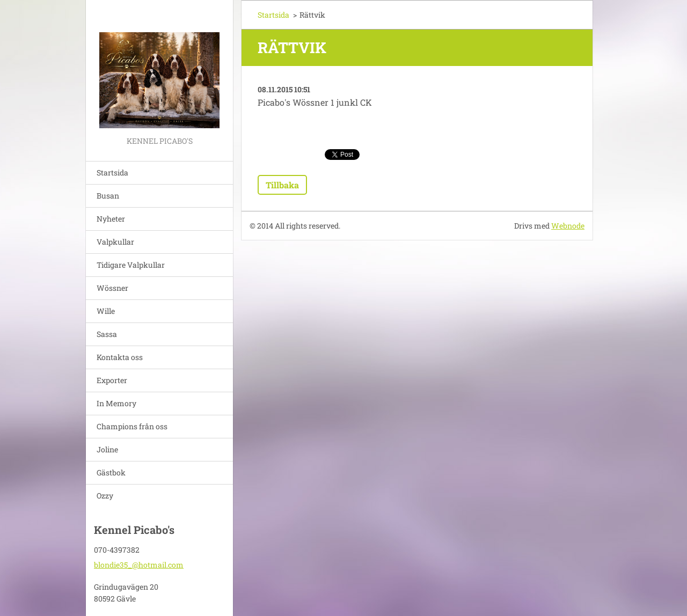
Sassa (107, 334)
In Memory (116, 403)
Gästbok (111, 472)
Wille (106, 311)
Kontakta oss (120, 357)
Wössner (112, 288)
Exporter (112, 380)
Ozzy (105, 496)
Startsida (112, 173)
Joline (107, 449)
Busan (108, 196)
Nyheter (111, 219)
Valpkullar (115, 242)
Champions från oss (132, 426)
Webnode (568, 226)
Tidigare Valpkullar (131, 265)
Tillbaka (282, 185)
